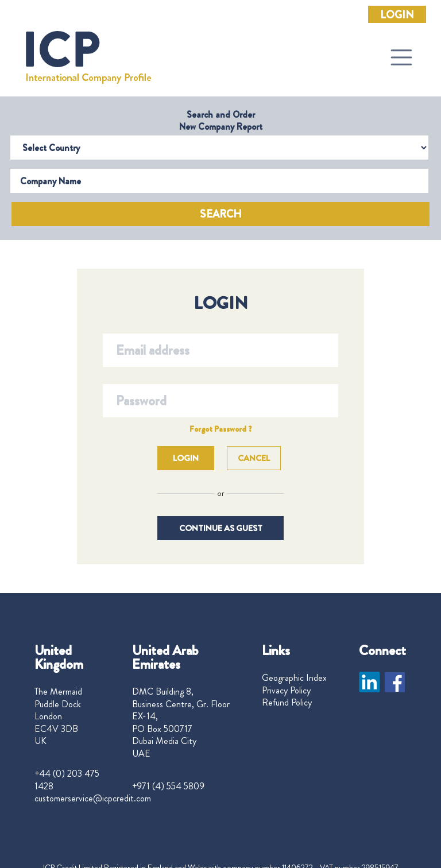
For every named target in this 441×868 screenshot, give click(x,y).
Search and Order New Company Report (221, 121)
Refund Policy (287, 703)
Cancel (254, 458)
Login (397, 15)
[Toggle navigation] (401, 57)
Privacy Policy (286, 691)
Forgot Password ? (221, 429)
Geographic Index (294, 678)
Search (221, 214)
